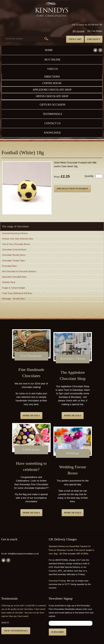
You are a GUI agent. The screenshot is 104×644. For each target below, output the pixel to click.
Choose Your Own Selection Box (18, 239)
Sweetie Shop (9, 282)
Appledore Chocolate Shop (52, 90)
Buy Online (52, 60)
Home (49, 50)
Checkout (94, 39)
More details (31, 416)
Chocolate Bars (9, 266)
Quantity (89, 176)
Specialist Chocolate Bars (14, 277)
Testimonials (52, 114)
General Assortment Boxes (15, 233)
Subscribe (58, 632)
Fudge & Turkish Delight (14, 288)
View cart (75, 39)
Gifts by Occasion (52, 105)
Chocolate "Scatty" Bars (13, 261)
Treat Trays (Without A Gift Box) (17, 293)
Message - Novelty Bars (13, 299)
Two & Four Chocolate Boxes (16, 244)
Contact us (53, 123)
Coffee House (52, 83)
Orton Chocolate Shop (52, 96)
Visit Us (52, 69)
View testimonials (16, 631)
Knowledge (52, 133)
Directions (52, 77)
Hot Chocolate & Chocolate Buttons (19, 271)
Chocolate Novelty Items (14, 255)
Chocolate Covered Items (14, 250)
